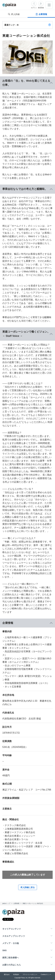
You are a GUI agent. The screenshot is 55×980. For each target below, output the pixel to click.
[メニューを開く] (49, 5)
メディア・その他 (11, 943)
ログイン (34, 8)
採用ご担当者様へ (11, 958)
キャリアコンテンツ (12, 929)
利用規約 (16, 975)
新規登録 (41, 8)
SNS (4, 950)
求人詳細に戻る (28, 887)
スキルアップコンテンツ (14, 936)
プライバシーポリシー (30, 975)
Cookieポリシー (46, 975)
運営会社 (7, 975)
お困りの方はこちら (12, 965)
